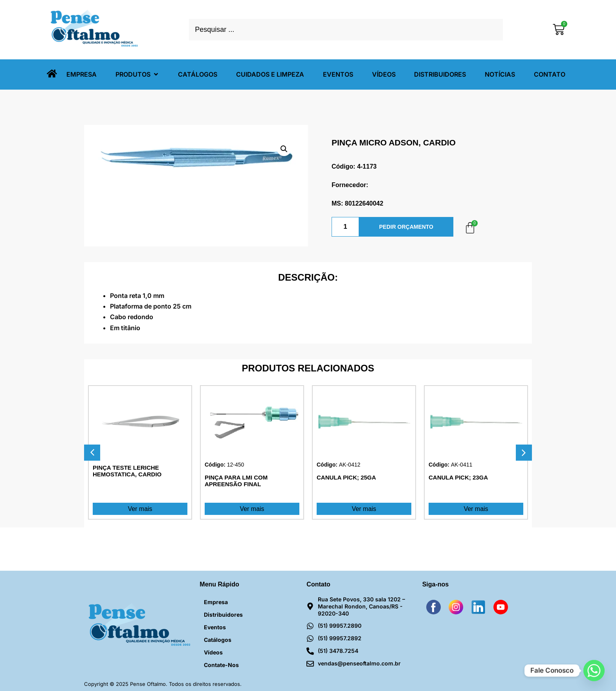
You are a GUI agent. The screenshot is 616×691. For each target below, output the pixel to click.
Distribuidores (223, 615)
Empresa (216, 602)
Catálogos (218, 640)
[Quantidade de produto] (345, 227)
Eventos (215, 627)
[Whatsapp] (594, 671)
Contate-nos (221, 665)
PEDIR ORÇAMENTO (406, 227)
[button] (137, 74)
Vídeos (213, 652)
